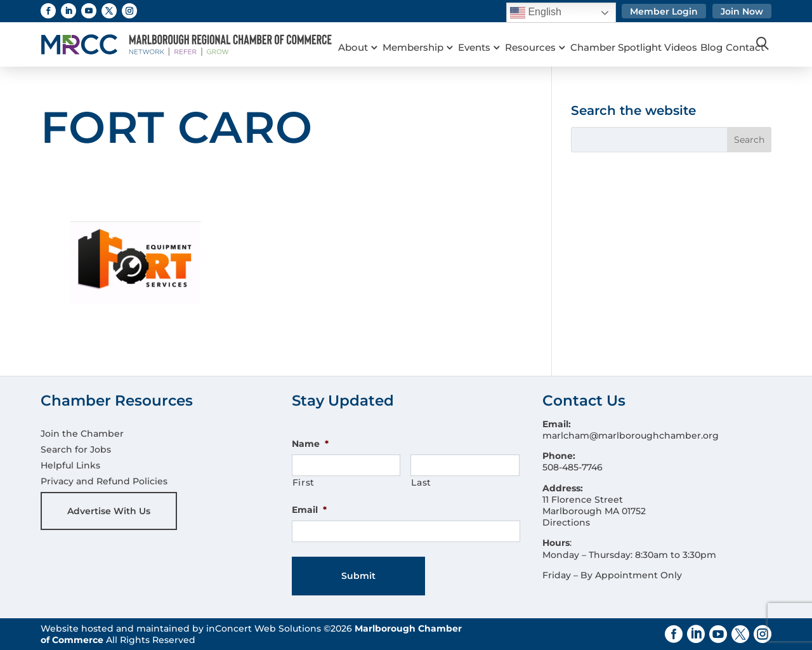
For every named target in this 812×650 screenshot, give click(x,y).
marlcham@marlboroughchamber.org (631, 435)
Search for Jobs (76, 449)
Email (309, 510)
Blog (727, 31)
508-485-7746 (573, 467)
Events (481, 31)
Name (310, 444)
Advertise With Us (109, 511)
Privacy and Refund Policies (104, 481)
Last (421, 482)
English (536, 13)
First (304, 482)
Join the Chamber (82, 434)
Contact (357, 48)
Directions (566, 522)
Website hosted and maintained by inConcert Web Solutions (181, 628)
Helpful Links (70, 465)
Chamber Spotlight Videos (646, 31)
